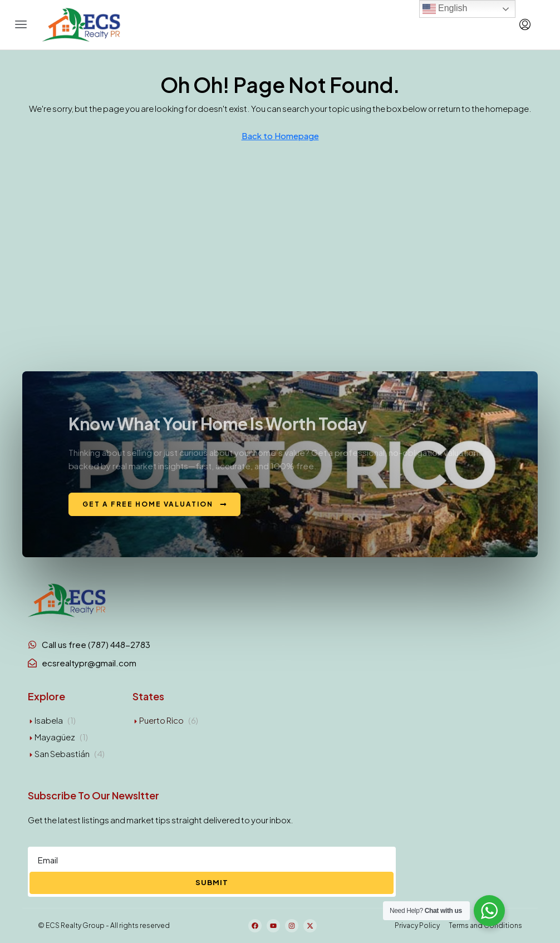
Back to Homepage (280, 136)
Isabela (49, 720)
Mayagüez (55, 737)
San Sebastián (62, 753)
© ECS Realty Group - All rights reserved (104, 925)
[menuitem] (525, 24)
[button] (21, 24)
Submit (212, 882)
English (445, 9)
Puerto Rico (161, 720)
